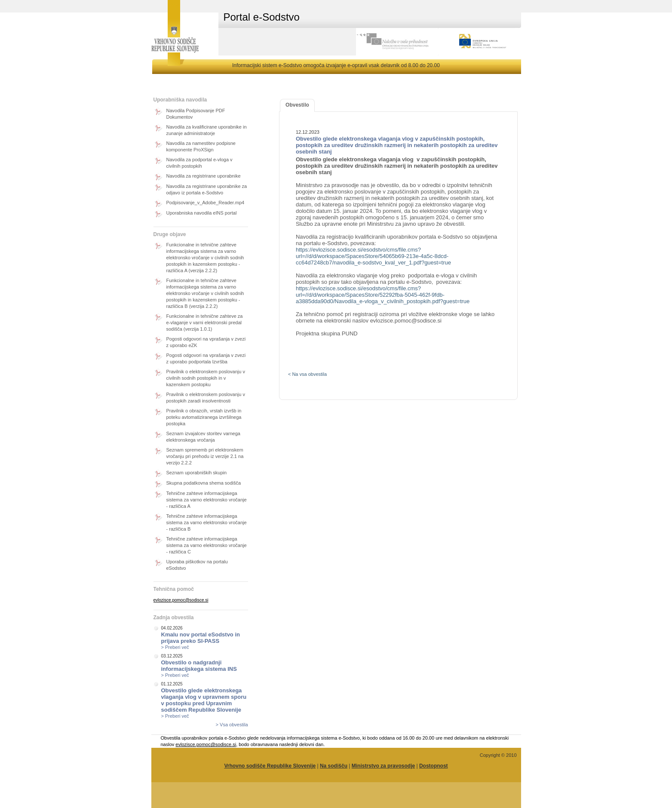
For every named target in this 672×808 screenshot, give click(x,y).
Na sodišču (334, 766)
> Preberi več (175, 647)
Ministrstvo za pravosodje (383, 766)
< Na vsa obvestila (307, 374)
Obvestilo (297, 105)
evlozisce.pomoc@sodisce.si (181, 600)
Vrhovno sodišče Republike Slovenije (270, 766)
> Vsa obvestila (232, 725)
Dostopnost (434, 766)
